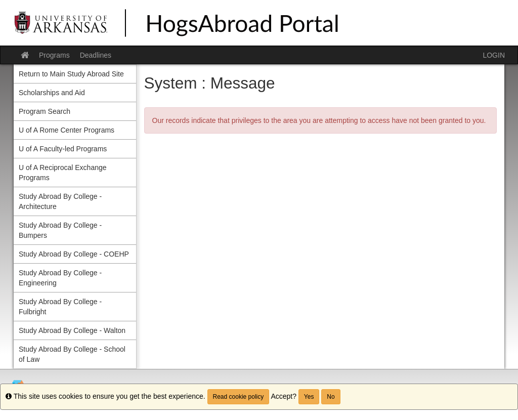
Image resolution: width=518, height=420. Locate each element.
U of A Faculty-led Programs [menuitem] (63, 149)
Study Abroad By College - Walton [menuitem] (72, 330)
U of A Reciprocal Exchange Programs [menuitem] (63, 173)
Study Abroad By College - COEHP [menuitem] (74, 254)
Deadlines (96, 55)
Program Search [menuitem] (45, 111)
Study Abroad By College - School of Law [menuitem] (72, 354)
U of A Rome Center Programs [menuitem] (67, 130)
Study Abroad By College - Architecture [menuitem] (60, 201)
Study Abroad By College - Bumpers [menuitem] (60, 230)
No (331, 397)
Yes (309, 397)
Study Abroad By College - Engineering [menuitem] (60, 278)
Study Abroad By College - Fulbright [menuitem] (60, 307)
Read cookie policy (239, 397)
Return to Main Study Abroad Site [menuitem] (71, 74)
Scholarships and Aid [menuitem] (52, 93)
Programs (54, 55)
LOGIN (494, 55)
